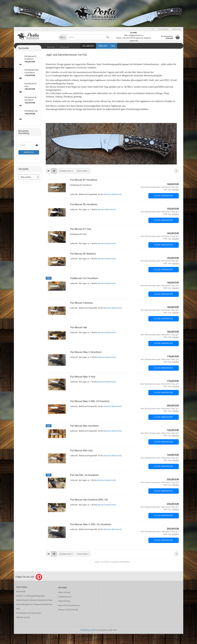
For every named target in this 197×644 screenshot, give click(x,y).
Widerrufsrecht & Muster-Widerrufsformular (34, 610)
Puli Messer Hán (79, 338)
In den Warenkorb (164, 206)
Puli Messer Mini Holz (81, 461)
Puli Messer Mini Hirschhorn (84, 436)
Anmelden (29, 162)
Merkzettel (177, 29)
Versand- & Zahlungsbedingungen (30, 606)
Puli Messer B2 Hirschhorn (84, 215)
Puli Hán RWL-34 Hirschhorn (84, 485)
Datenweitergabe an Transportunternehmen (34, 614)
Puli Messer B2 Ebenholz (83, 264)
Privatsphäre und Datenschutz (29, 623)
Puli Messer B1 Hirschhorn (84, 190)
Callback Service (23, 627)
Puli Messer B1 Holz (81, 239)
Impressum (21, 602)
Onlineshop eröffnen (89, 640)
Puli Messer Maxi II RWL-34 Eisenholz (90, 411)
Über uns (103, 46)
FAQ (113, 46)
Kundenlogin (163, 29)
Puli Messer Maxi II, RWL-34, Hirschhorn (91, 535)
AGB (18, 619)
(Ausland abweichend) (113, 205)
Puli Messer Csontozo (81, 313)
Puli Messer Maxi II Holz (83, 387)
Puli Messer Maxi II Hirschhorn (86, 362)
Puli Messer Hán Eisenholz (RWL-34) (89, 510)
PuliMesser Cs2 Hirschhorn (84, 288)
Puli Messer (88, 46)
